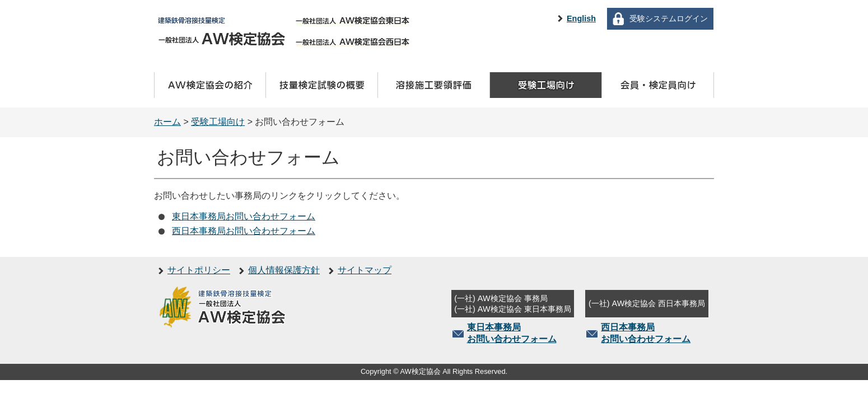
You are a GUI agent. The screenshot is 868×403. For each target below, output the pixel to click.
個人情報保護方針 (284, 270)
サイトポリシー (199, 270)
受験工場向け (218, 122)
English (581, 18)
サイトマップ (365, 270)
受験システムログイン (669, 18)
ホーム (167, 122)
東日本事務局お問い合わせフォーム (244, 216)
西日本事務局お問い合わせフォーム (244, 231)
